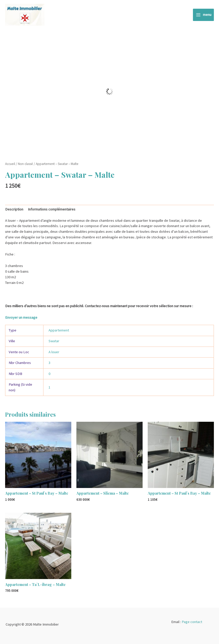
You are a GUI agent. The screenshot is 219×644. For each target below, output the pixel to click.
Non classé (25, 164)
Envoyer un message (21, 317)
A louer (54, 352)
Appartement (59, 330)
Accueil (10, 164)
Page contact (192, 622)
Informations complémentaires (52, 209)
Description (14, 209)
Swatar (54, 341)
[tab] (14, 209)
